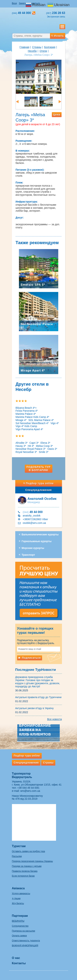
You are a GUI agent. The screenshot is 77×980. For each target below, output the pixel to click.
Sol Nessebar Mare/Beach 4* (32, 423)
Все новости (55, 719)
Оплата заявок (19, 936)
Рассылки (17, 856)
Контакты (19, 963)
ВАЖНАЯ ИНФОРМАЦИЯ (25, 946)
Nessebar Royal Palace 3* (31, 449)
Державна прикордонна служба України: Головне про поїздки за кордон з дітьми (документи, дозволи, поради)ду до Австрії (38, 682)
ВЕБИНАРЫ (18, 921)
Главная (24, 47)
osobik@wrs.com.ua (34, 523)
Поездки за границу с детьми (27, 866)
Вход (14, 3)
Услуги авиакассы (21, 893)
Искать (58, 36)
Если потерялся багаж (23, 876)
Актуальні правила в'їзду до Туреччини (38, 697)
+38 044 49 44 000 (28, 788)
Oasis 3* (52, 449)
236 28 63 (56, 13)
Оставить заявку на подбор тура (28, 851)
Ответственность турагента (26, 941)
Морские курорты (33, 548)
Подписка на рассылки (24, 931)
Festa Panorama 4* (27, 411)
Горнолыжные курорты (37, 541)
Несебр (32, 51)
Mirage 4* (21, 420)
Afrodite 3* (22, 443)
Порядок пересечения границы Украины (32, 861)
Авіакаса (18, 888)
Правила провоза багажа (25, 871)
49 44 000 (33, 512)
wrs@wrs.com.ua (30, 791)
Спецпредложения (38, 490)
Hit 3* (31, 446)
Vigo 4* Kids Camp (26, 426)
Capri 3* (34, 443)
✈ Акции (16, 898)
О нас (16, 958)
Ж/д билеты (18, 903)
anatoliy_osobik (32, 516)
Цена (57, 115)
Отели (43, 51)
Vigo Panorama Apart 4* (29, 429)
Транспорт (28, 555)
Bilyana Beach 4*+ (26, 408)
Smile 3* (44, 452)
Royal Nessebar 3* (26, 452)
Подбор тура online (38, 483)
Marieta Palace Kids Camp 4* (32, 417)
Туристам (19, 846)
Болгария (50, 47)
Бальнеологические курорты (40, 534)
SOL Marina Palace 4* (41, 420)
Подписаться (30, 658)
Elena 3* (45, 443)
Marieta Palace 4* (26, 414)
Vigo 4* (55, 423)
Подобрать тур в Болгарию (38, 469)
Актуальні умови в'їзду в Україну (35, 708)
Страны (37, 47)
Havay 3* (21, 446)
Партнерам (20, 916)
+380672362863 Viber (35, 519)
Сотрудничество (20, 926)
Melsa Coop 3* (44, 446)
